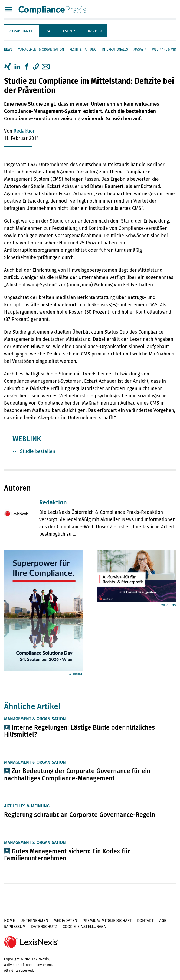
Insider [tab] (95, 31)
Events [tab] (70, 31)
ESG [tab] (48, 31)
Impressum (15, 927)
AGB (163, 921)
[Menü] (9, 10)
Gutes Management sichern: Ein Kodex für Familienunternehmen (67, 855)
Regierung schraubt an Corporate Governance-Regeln (80, 815)
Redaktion (24, 131)
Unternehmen (34, 921)
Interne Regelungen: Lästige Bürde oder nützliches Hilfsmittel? (79, 731)
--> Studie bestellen (34, 452)
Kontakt (145, 921)
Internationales (115, 49)
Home (9, 921)
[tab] (22, 30)
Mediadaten (65, 921)
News (8, 49)
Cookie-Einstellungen (84, 927)
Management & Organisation (41, 49)
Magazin (140, 49)
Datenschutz (44, 927)
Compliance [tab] (21, 31)
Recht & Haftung (83, 49)
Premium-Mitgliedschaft (107, 921)
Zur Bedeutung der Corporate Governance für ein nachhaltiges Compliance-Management (77, 774)
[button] (36, 67)
